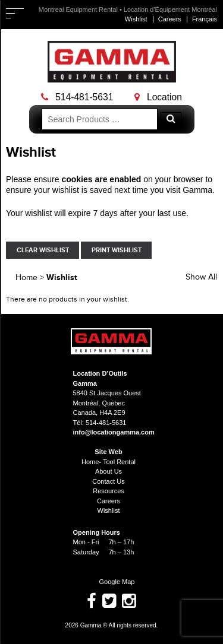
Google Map (112, 582)
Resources (109, 491)
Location (158, 97)
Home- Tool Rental (109, 462)
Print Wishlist (117, 250)
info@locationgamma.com (114, 432)
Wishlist (136, 19)
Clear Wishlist (43, 250)
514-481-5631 (77, 97)
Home (26, 278)
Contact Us (108, 481)
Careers (170, 19)
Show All (201, 277)
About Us (109, 471)
